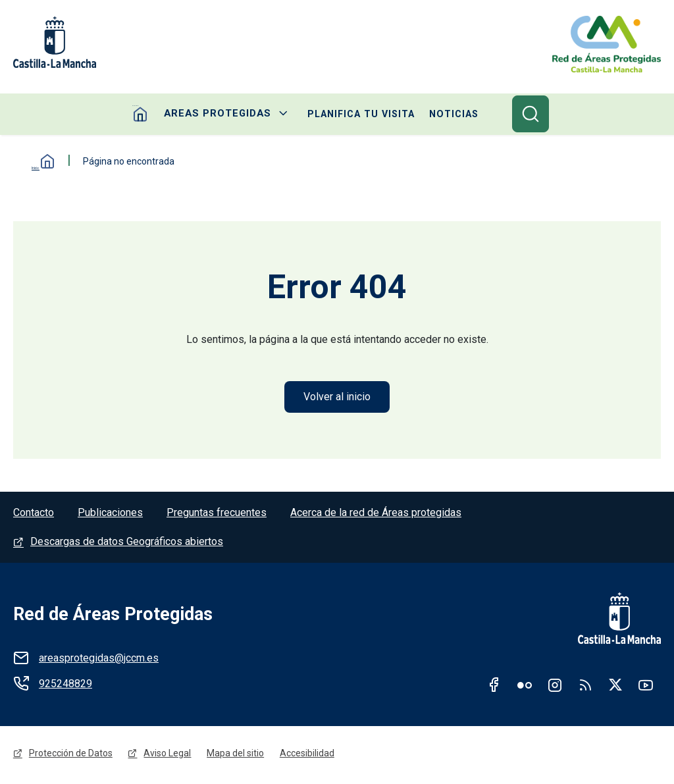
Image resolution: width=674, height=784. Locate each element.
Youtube (646, 686)
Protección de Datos (71, 756)
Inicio (39, 162)
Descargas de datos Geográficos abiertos (127, 543)
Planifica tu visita (356, 115)
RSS (585, 686)
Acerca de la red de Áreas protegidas (376, 514)
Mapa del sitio (236, 756)
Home (147, 115)
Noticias (448, 115)
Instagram (555, 686)
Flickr (525, 686)
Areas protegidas (219, 115)
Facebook (494, 686)
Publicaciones (110, 514)
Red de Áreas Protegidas (113, 615)
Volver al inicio (337, 397)
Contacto (34, 514)
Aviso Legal (168, 756)
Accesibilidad (308, 756)
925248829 (65, 685)
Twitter (615, 686)
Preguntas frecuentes (217, 514)
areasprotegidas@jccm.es (99, 659)
